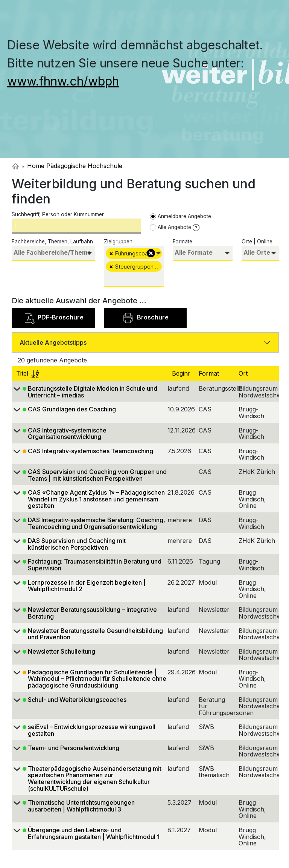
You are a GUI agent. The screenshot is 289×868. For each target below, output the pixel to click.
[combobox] (53, 253)
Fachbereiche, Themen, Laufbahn (52, 241)
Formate (183, 241)
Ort (244, 373)
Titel (28, 373)
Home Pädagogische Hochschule (72, 166)
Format (210, 373)
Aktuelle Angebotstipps (53, 342)
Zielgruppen (118, 241)
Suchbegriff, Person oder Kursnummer (58, 214)
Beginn (183, 373)
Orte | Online (257, 241)
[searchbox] (53, 253)
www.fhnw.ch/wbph (63, 81)
